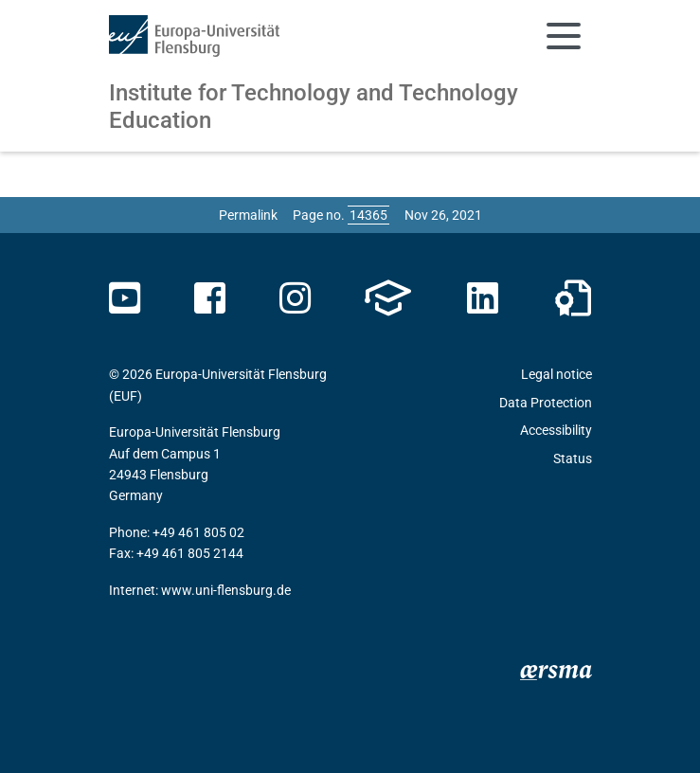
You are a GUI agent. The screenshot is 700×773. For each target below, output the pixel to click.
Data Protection (546, 403)
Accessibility (556, 430)
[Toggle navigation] (564, 36)
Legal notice (556, 374)
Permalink (248, 215)
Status (573, 458)
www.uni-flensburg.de (226, 590)
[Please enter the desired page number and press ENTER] (368, 215)
